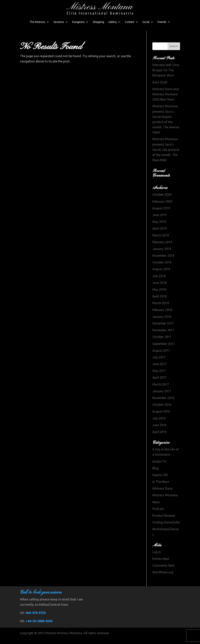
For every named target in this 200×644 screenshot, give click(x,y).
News (156, 502)
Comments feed (163, 565)
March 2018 (161, 303)
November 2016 (163, 398)
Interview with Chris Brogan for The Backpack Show (166, 70)
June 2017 (159, 364)
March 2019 (161, 235)
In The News (161, 482)
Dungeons (78, 22)
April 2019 (159, 228)
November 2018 (163, 256)
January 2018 (162, 317)
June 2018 (159, 283)
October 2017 (162, 337)
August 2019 (161, 208)
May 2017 (159, 371)
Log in (157, 552)
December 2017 (163, 323)
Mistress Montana (165, 495)
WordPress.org (163, 572)
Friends (162, 22)
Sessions (59, 22)
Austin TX (159, 461)
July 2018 (159, 276)
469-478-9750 (36, 613)
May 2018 (159, 289)
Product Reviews (164, 516)
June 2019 (159, 215)
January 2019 (162, 249)
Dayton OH (160, 475)
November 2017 (163, 330)
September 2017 (164, 344)
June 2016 (159, 425)
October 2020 (162, 195)
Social (146, 22)
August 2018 (161, 269)
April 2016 (159, 432)
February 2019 (162, 242)
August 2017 (161, 351)
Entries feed (161, 559)
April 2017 (159, 377)
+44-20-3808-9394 (39, 621)
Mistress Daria (162, 488)
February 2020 (162, 201)
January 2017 (162, 391)
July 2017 (159, 357)
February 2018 (162, 310)
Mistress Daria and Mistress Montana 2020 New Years (166, 94)
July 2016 (159, 418)
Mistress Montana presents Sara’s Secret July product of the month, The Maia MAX (166, 150)
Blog (156, 468)
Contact (130, 22)
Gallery (113, 22)
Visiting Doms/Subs (166, 522)
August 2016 (161, 411)
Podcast (158, 509)
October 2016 (162, 405)
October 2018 (162, 262)
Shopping (98, 22)
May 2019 (159, 222)
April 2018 (159, 296)
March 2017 (161, 384)
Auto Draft (160, 82)
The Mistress (37, 22)
